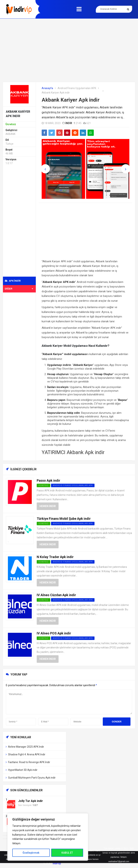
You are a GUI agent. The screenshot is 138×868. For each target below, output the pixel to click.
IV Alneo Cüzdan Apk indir (56, 595)
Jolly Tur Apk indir (31, 801)
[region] (48, 837)
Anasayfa (47, 88)
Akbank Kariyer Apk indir (71, 100)
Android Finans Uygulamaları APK (77, 88)
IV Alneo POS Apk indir (54, 633)
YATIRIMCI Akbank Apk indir (73, 452)
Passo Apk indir (48, 480)
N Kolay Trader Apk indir (55, 557)
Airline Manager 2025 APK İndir (26, 747)
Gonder (117, 722)
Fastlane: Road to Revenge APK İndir (29, 762)
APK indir (13, 281)
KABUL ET (67, 853)
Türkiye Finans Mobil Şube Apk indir (64, 519)
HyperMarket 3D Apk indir (23, 770)
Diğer (19, 289)
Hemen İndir (48, 506)
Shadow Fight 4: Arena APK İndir (27, 754)
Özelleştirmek (31, 853)
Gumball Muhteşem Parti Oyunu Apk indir (32, 778)
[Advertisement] (69, 50)
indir (69, 123)
